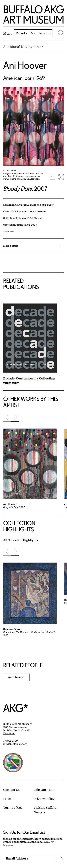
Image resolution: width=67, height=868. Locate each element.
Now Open (9, 733)
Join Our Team (45, 790)
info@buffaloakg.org (15, 744)
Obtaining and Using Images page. (23, 179)
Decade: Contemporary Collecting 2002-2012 (29, 381)
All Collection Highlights (21, 540)
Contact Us (11, 790)
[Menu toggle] (8, 33)
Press (7, 799)
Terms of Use (13, 807)
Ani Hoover (25, 65)
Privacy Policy (44, 799)
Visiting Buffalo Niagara (45, 810)
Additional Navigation (23, 47)
